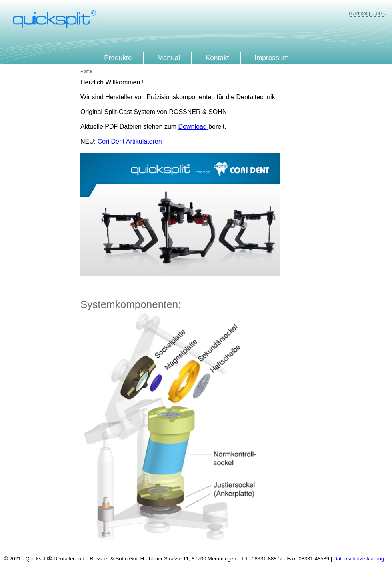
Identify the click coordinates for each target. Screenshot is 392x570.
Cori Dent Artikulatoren (130, 141)
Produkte (118, 58)
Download (193, 127)
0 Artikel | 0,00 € (367, 13)
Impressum (272, 58)
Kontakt (217, 58)
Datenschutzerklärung (359, 559)
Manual (169, 58)
